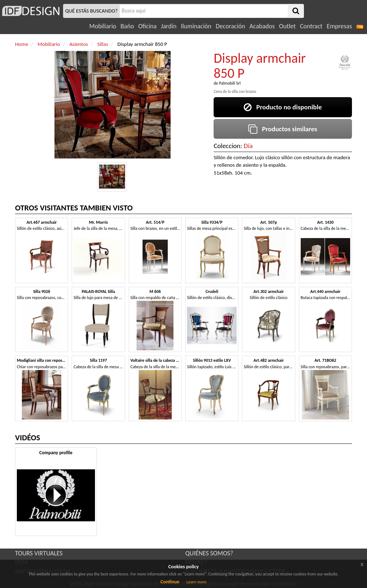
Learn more (196, 582)
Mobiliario (103, 26)
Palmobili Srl (230, 83)
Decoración (230, 26)
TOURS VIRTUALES (39, 553)
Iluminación (196, 26)
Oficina (147, 26)
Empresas (339, 26)
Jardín (169, 26)
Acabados (262, 26)
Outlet (287, 26)
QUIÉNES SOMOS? (209, 553)
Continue (170, 582)
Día (248, 146)
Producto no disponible (283, 107)
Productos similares (283, 129)
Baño (127, 26)
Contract (311, 26)
